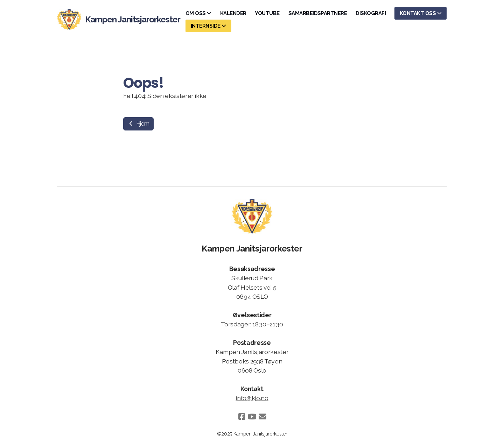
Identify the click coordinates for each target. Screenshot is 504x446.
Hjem (138, 124)
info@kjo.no (252, 398)
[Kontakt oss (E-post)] (262, 417)
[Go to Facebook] (241, 417)
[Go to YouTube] (252, 417)
